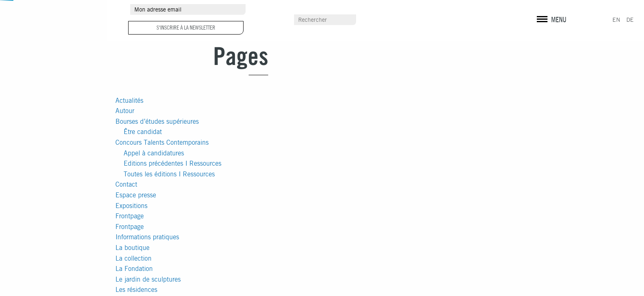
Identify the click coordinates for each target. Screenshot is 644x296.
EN (616, 20)
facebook (537, 10)
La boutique (132, 248)
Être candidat (143, 132)
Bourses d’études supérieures (157, 121)
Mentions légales (550, 25)
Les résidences (136, 290)
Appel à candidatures (154, 153)
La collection (133, 258)
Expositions (131, 206)
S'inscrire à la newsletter (186, 28)
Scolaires (417, 20)
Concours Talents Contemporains (162, 142)
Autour (125, 111)
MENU (559, 20)
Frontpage (130, 216)
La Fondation (134, 269)
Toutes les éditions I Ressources (169, 174)
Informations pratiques (147, 237)
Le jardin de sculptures (148, 279)
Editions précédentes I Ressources (172, 163)
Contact (126, 184)
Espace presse (136, 195)
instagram (551, 10)
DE (630, 20)
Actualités (129, 101)
